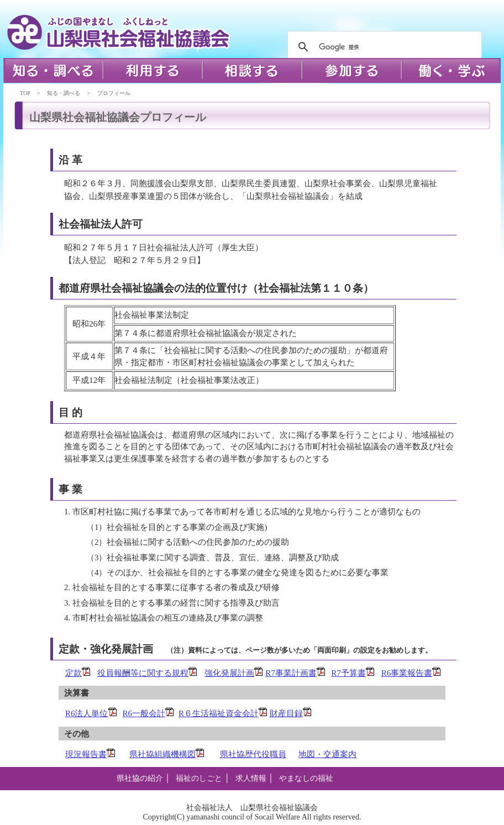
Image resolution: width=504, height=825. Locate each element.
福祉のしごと (199, 778)
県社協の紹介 (140, 778)
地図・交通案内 (327, 754)
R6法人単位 (87, 713)
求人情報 (251, 778)
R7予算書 (353, 673)
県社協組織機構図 (167, 754)
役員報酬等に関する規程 (143, 673)
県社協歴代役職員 (253, 754)
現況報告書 (90, 754)
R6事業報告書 (411, 673)
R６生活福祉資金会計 (223, 713)
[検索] (383, 47)
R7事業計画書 (295, 673)
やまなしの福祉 (306, 778)
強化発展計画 (234, 673)
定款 (78, 673)
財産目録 (291, 713)
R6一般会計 (149, 713)
